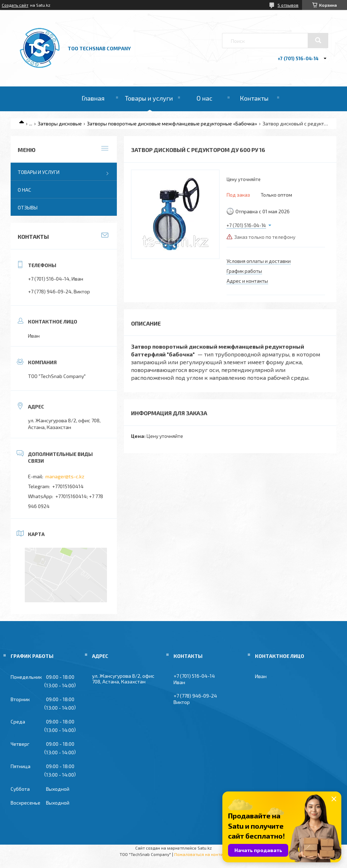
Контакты (254, 98)
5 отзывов (288, 5)
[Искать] (318, 40)
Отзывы (28, 207)
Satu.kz (205, 848)
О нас (204, 98)
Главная (93, 98)
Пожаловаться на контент (201, 854)
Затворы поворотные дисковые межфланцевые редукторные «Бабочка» (172, 123)
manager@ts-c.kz (65, 476)
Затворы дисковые (60, 123)
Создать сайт (15, 5)
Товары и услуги (149, 98)
